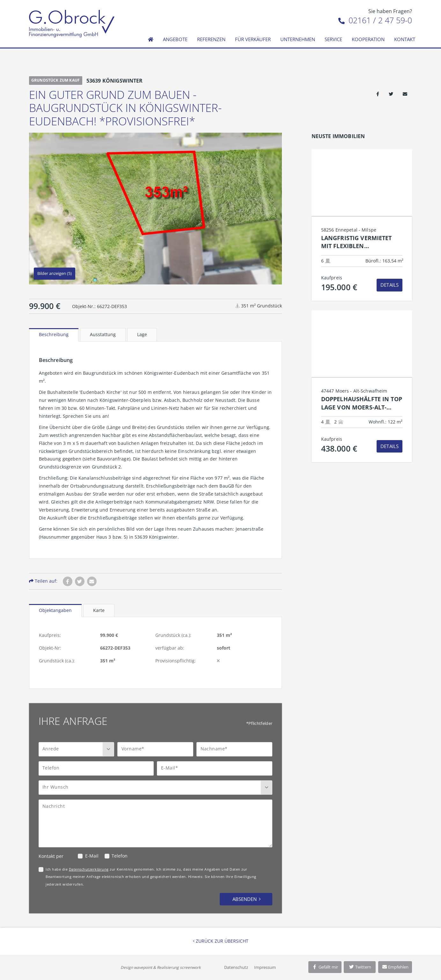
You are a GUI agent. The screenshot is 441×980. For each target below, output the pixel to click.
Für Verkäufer (253, 39)
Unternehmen (298, 39)
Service (333, 39)
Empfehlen (395, 967)
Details (390, 285)
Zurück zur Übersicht (221, 941)
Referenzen (211, 39)
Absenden (245, 899)
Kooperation (368, 39)
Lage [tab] (142, 334)
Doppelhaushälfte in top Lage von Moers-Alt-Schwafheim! (362, 403)
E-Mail (92, 856)
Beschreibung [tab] (54, 334)
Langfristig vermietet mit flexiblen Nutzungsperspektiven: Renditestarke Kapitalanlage (359, 242)
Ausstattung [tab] (103, 334)
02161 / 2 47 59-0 (375, 20)
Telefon (120, 856)
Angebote (175, 39)
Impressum (265, 967)
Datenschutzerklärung (89, 869)
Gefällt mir (325, 967)
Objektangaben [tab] (55, 610)
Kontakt (405, 39)
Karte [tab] (99, 610)
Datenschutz (236, 967)
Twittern (360, 967)
